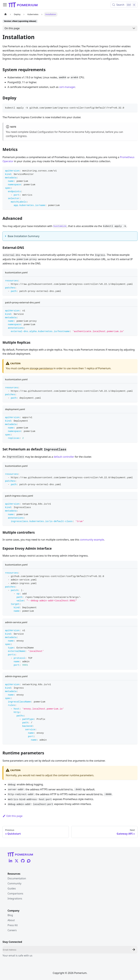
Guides (12, 888)
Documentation (17, 878)
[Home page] (6, 14)
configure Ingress (16, 136)
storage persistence (41, 368)
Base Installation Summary (24, 236)
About (11, 920)
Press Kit (13, 925)
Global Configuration (41, 132)
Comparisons (15, 893)
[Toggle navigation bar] (5, 5)
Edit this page (13, 816)
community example (92, 540)
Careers (12, 930)
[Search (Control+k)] (124, 5)
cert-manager (67, 87)
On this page (12, 28)
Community (14, 883)
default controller (64, 457)
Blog (10, 915)
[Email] (70, 950)
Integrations (15, 899)
